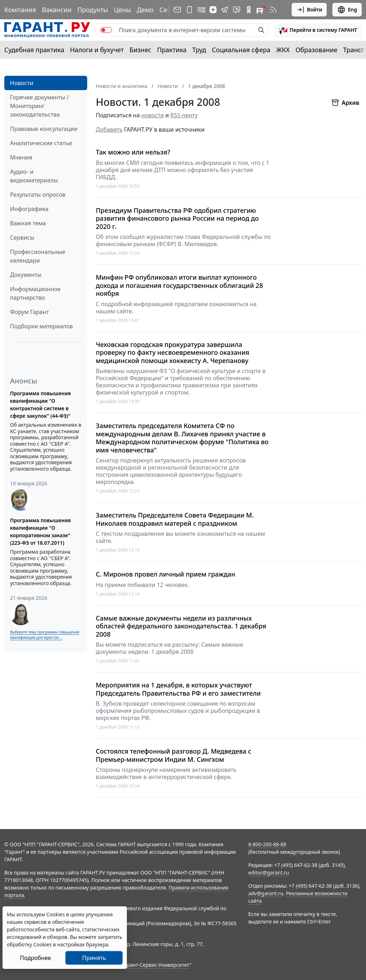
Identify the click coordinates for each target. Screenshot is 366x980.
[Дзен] (213, 10)
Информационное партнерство (35, 293)
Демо (145, 10)
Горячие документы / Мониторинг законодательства (39, 106)
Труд (199, 50)
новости (152, 115)
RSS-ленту (184, 115)
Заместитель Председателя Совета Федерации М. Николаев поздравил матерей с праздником (175, 519)
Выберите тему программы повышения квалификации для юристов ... (44, 635)
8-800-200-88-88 (267, 844)
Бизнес (140, 50)
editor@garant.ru (269, 873)
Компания (20, 10)
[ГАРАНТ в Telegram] (224, 10)
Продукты (93, 10)
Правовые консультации (44, 129)
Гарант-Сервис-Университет (156, 965)
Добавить (109, 129)
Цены (122, 10)
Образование (316, 50)
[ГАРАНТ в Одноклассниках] (249, 10)
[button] (318, 30)
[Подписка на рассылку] (177, 10)
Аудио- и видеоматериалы (34, 176)
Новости (22, 83)
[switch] (106, 30)
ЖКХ (283, 50)
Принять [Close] (94, 958)
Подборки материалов (41, 326)
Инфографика (29, 209)
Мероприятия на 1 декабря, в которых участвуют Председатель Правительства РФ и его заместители (178, 689)
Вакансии (57, 10)
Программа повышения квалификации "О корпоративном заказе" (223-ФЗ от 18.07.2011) (40, 531)
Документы (26, 275)
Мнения (21, 157)
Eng (347, 10)
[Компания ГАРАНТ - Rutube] (261, 10)
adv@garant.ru (266, 893)
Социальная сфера (241, 50)
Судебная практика (34, 50)
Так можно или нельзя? (133, 152)
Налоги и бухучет (97, 50)
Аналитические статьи (41, 143)
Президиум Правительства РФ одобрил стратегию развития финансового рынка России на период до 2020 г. (177, 219)
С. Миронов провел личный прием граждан (165, 574)
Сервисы (22, 237)
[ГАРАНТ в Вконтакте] (202, 10)
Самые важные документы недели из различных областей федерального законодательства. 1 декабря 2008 (181, 626)
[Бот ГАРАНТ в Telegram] (237, 10)
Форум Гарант (29, 312)
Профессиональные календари (38, 256)
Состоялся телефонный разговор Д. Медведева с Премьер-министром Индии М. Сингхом (174, 755)
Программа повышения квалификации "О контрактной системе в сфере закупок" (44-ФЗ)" (40, 405)
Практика (172, 50)
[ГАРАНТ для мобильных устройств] (189, 10)
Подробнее (35, 958)
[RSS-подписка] (273, 10)
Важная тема (28, 223)
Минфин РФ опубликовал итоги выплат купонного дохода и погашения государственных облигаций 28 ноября (179, 285)
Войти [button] (309, 10)
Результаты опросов (38, 195)
